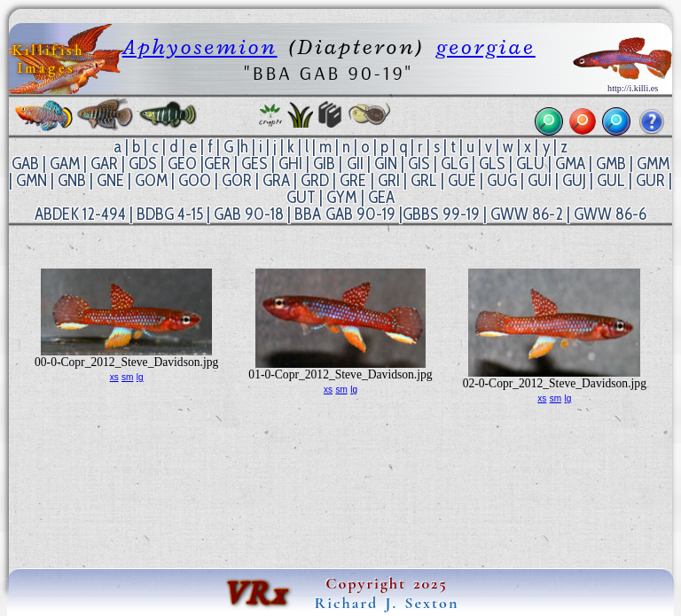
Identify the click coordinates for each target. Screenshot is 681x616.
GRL (424, 180)
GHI (290, 164)
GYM (341, 197)
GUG (502, 180)
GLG (454, 164)
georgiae (486, 47)
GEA (381, 197)
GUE (462, 180)
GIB (324, 164)
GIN (386, 164)
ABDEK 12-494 (80, 214)
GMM (653, 164)
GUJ (574, 180)
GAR (104, 164)
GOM (151, 180)
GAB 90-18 (249, 214)
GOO (195, 180)
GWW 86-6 (610, 214)
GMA (570, 164)
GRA (276, 180)
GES (254, 164)
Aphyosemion (200, 47)
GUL (611, 180)
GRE (353, 180)
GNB (72, 180)
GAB (25, 164)
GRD (315, 180)
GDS (143, 164)
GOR (237, 180)
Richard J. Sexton (387, 603)
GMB (611, 164)
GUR (650, 180)
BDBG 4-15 (170, 214)
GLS (492, 164)
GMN (31, 180)
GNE (110, 180)
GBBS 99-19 (441, 214)
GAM (65, 164)
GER (217, 164)
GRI (389, 180)
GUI (540, 180)
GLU (530, 164)
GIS (419, 164)
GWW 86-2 (527, 214)
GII (355, 164)
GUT (301, 197)
